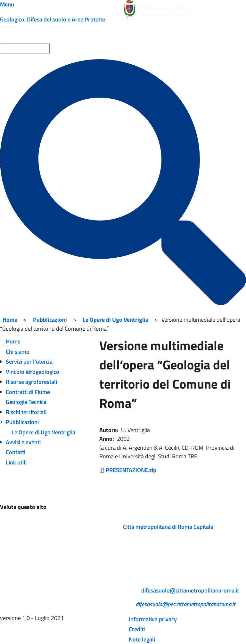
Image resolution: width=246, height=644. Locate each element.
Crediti (137, 629)
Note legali (142, 639)
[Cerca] (123, 182)
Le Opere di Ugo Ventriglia (115, 320)
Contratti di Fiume (28, 392)
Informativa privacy (153, 619)
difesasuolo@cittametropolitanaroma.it (190, 590)
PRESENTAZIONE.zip (131, 470)
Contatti (16, 452)
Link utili (16, 462)
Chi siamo (18, 352)
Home (10, 320)
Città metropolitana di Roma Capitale (168, 527)
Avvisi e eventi (23, 442)
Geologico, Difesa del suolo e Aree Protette (53, 19)
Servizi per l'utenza (29, 362)
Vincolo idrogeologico (33, 372)
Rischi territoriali (26, 412)
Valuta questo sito (23, 507)
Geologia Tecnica (26, 402)
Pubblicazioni (50, 320)
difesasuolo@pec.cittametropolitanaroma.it (185, 604)
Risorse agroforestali (31, 382)
